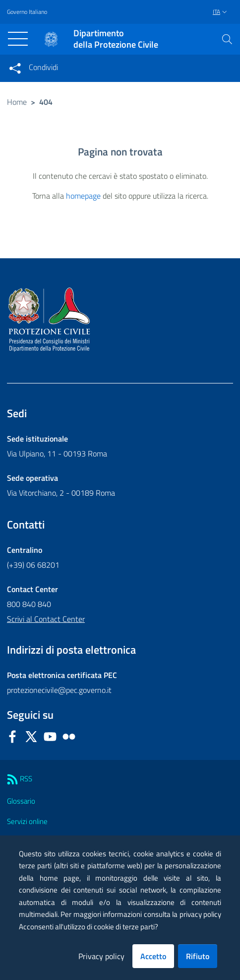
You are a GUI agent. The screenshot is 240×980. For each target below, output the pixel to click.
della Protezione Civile (116, 39)
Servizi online (27, 821)
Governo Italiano (27, 12)
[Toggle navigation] (18, 39)
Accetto (153, 956)
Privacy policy (101, 956)
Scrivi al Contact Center (46, 619)
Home (17, 102)
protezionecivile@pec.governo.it (59, 690)
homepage (83, 196)
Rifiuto (198, 956)
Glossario (21, 801)
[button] (227, 39)
